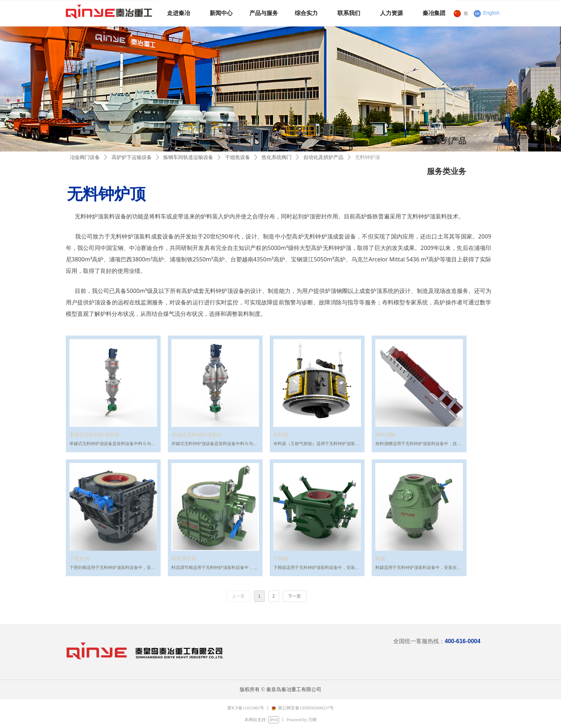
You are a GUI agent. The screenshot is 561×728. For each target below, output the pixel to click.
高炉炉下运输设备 (132, 157)
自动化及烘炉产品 (323, 157)
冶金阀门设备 (85, 157)
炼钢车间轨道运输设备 (188, 157)
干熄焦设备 (238, 157)
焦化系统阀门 (277, 157)
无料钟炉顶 (367, 157)
